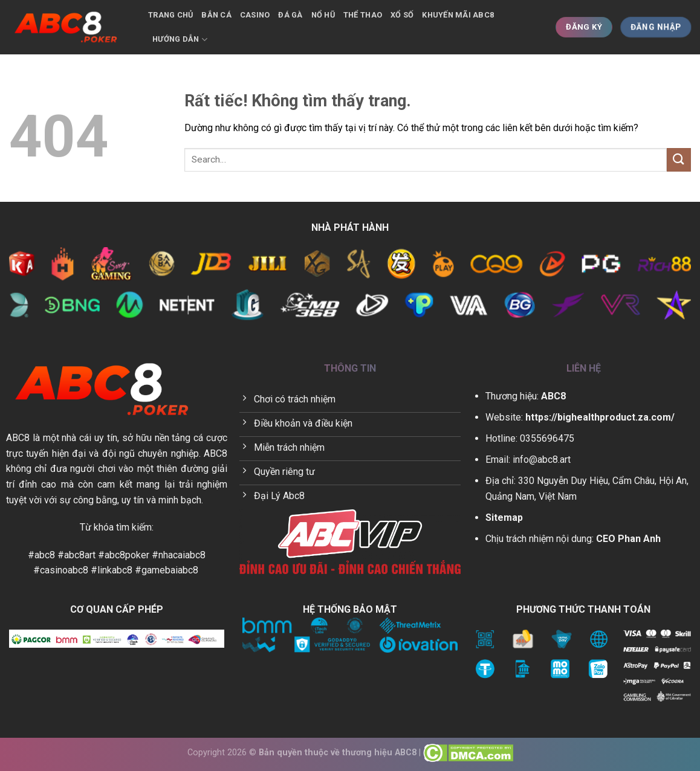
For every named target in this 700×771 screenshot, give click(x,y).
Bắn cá (216, 15)
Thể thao (363, 15)
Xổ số (402, 15)
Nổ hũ (323, 15)
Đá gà (290, 15)
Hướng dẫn (180, 40)
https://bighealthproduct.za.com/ (600, 417)
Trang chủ (170, 15)
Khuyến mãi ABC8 (458, 15)
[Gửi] (679, 160)
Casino (255, 15)
